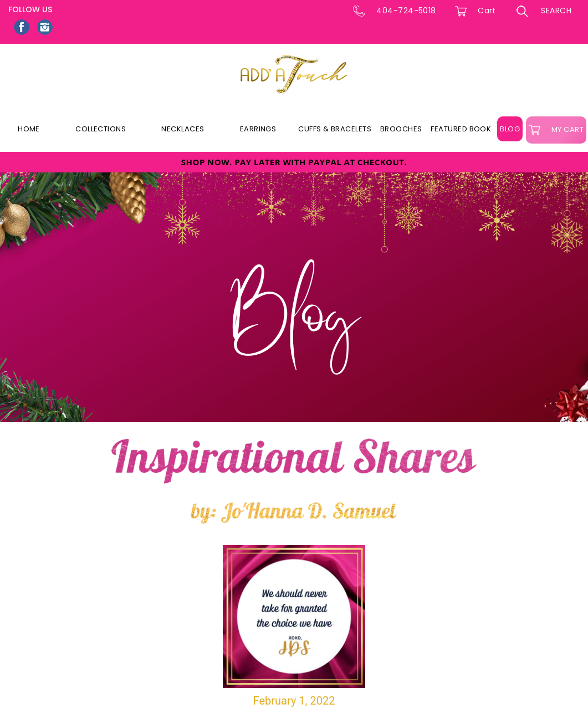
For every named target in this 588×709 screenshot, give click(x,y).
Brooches (401, 129)
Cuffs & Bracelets (335, 129)
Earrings (258, 129)
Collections (101, 129)
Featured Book (461, 129)
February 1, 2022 (294, 626)
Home (29, 129)
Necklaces (183, 129)
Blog (510, 129)
